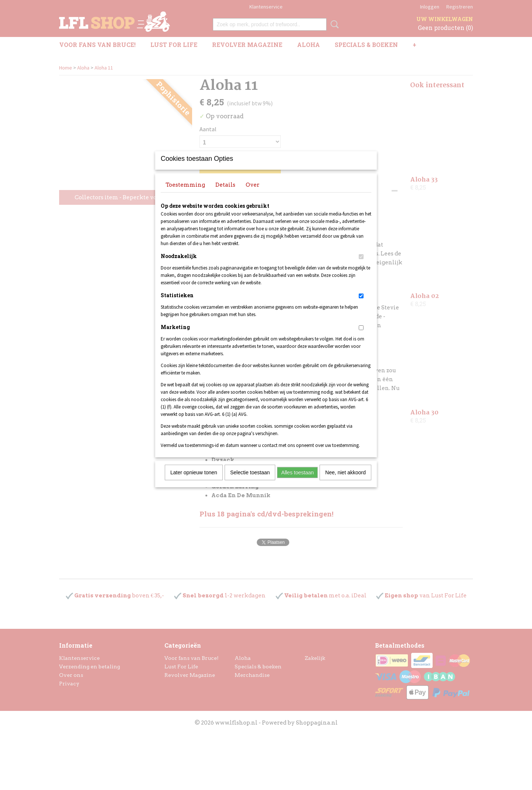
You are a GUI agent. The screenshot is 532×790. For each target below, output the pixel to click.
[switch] (361, 266)
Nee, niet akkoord (345, 482)
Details (225, 194)
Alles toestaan (297, 482)
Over (253, 194)
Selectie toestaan (250, 482)
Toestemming (185, 194)
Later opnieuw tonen (194, 482)
